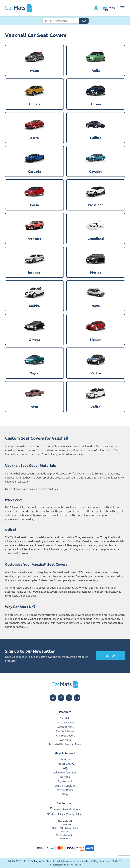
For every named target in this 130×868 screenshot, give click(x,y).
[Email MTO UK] (77, 698)
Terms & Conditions (65, 785)
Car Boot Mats (65, 727)
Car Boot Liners (65, 731)
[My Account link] (96, 8)
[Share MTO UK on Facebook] (61, 698)
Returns (65, 777)
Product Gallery (65, 764)
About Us (65, 759)
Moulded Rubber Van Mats (65, 744)
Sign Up (110, 656)
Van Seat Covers (65, 735)
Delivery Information (65, 772)
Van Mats (65, 740)
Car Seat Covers (65, 722)
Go (84, 20)
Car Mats (65, 718)
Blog (65, 794)
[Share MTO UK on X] (53, 698)
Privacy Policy (65, 790)
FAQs (65, 768)
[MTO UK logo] (65, 684)
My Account (65, 781)
